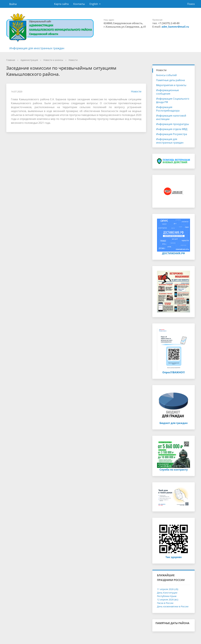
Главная (11, 60)
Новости (73, 60)
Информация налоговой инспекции (171, 117)
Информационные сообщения (167, 92)
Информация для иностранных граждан (37, 48)
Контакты (79, 4)
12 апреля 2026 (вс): (168, 600)
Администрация (29, 60)
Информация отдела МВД (172, 129)
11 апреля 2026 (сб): (168, 589)
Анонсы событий (166, 75)
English (94, 4)
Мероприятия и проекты (171, 85)
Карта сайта (61, 4)
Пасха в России (165, 603)
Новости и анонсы (53, 60)
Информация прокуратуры (172, 124)
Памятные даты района (170, 80)
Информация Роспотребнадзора (168, 109)
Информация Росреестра (172, 134)
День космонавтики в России (173, 606)
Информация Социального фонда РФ (173, 100)
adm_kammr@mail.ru (175, 27)
